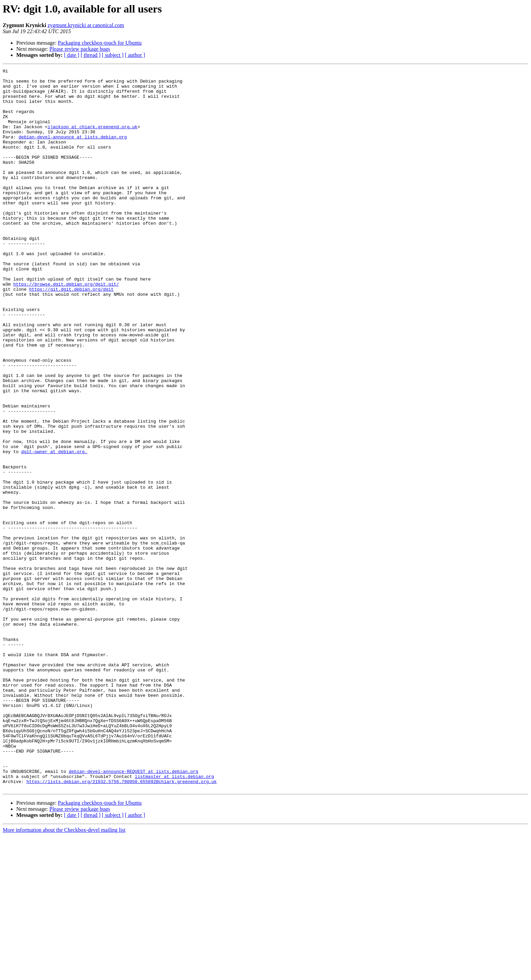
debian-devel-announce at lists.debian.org (73, 151)
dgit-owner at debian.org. (54, 529)
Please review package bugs (80, 49)
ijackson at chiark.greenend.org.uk (93, 139)
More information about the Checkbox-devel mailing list (64, 974)
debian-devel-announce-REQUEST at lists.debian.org (133, 912)
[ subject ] (113, 55)
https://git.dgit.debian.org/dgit (71, 334)
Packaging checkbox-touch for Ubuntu (100, 43)
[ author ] (135, 55)
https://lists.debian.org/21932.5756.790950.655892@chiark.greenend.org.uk (122, 925)
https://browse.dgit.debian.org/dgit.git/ (66, 328)
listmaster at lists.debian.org (174, 918)
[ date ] (72, 55)
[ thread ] (91, 55)
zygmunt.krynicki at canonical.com (86, 25)
